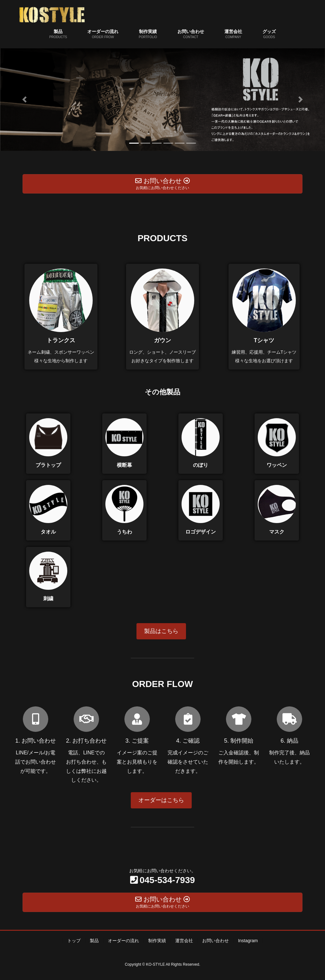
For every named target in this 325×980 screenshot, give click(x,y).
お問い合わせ (216, 941)
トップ (74, 941)
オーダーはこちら (161, 800)
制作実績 (157, 941)
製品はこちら (161, 631)
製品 (94, 941)
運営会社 (184, 941)
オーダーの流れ (123, 941)
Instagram (248, 941)
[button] (24, 100)
